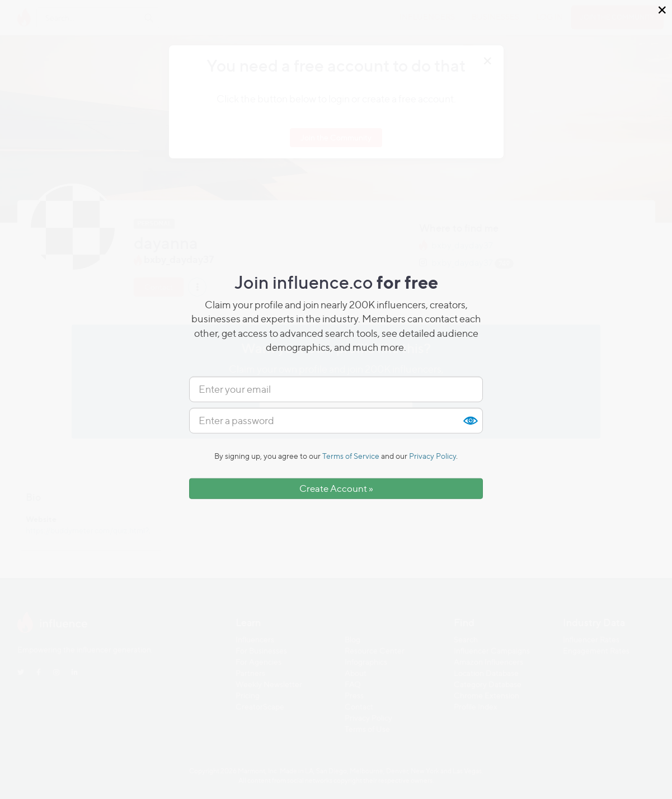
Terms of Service (351, 456)
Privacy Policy (433, 456)
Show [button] (470, 421)
